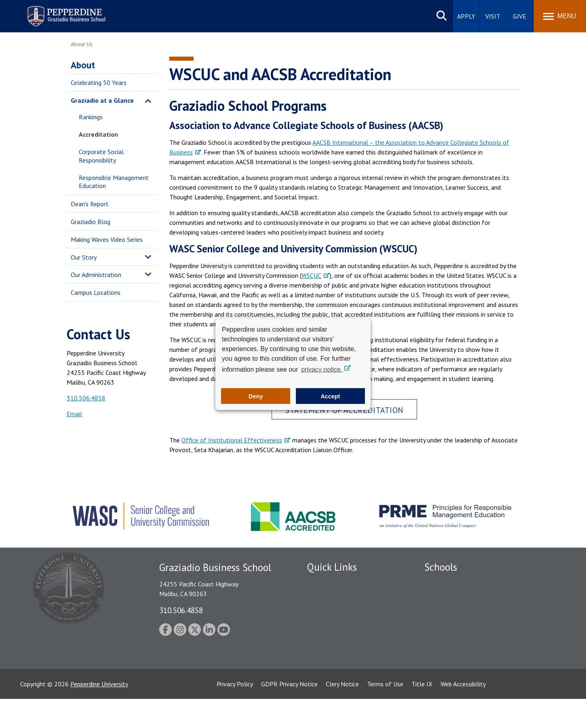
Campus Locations (96, 292)
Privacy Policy (235, 713)
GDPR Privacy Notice (289, 713)
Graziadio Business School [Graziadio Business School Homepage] (460, 610)
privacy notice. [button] (322, 369)
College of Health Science (460, 661)
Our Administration (96, 275)
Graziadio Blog (91, 222)
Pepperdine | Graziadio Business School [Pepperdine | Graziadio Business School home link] (56, 11)
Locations (320, 582)
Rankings (91, 117)
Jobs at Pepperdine (332, 639)
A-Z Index (320, 667)
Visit (493, 16)
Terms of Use (385, 713)
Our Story (84, 257)
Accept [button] (330, 396)
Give (520, 16)
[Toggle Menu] (560, 16)
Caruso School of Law (454, 596)
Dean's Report (90, 204)
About (83, 65)
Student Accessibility (335, 610)
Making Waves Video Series (107, 239)
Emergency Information (339, 624)
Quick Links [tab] (332, 567)
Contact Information (335, 652)
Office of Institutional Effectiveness (232, 440)
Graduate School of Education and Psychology (487, 624)
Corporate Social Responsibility (101, 156)
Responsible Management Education (114, 182)
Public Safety (325, 596)
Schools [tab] (441, 567)
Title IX (422, 713)
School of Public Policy (455, 647)
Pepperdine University (99, 713)
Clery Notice (342, 713)
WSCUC (311, 275)
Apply (466, 16)
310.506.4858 (86, 398)
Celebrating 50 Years (99, 83)
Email (74, 414)
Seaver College (445, 582)
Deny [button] (256, 396)
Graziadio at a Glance (102, 100)
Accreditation (98, 134)
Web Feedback (326, 681)
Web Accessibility (463, 713)
